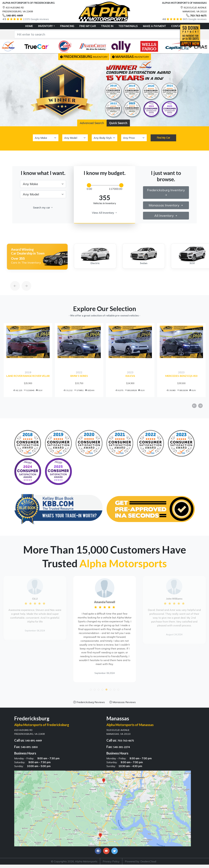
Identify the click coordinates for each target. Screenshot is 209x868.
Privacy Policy (111, 863)
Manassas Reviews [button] (123, 703)
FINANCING (67, 26)
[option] (35, 257)
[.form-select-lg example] (43, 184)
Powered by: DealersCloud (140, 863)
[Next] (23, 278)
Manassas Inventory (166, 205)
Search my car (43, 208)
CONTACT (178, 26)
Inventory (45, 26)
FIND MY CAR (88, 26)
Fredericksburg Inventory (166, 192)
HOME (29, 26)
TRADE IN (107, 26)
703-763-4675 (198, 15)
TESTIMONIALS (128, 26)
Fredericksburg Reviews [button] (89, 703)
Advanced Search (92, 123)
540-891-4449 (15, 15)
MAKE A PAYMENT (154, 26)
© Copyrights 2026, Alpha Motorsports (74, 863)
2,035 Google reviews (36, 19)
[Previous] (12, 278)
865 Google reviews (195, 19)
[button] (91, 691)
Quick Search (118, 123)
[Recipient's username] (100, 34)
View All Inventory (105, 213)
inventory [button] (84, 57)
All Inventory (166, 216)
